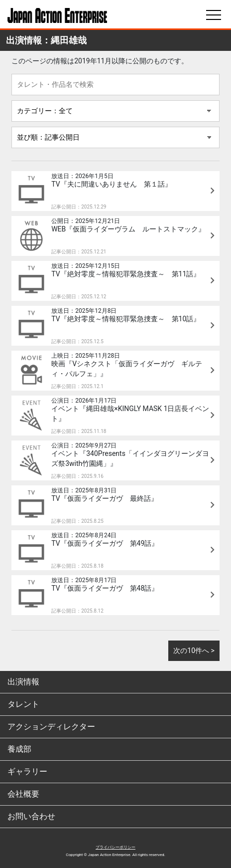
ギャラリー (27, 771)
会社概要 (23, 794)
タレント (23, 704)
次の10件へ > (194, 651)
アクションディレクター (51, 727)
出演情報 (23, 682)
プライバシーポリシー (115, 847)
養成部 (19, 749)
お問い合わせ (31, 816)
